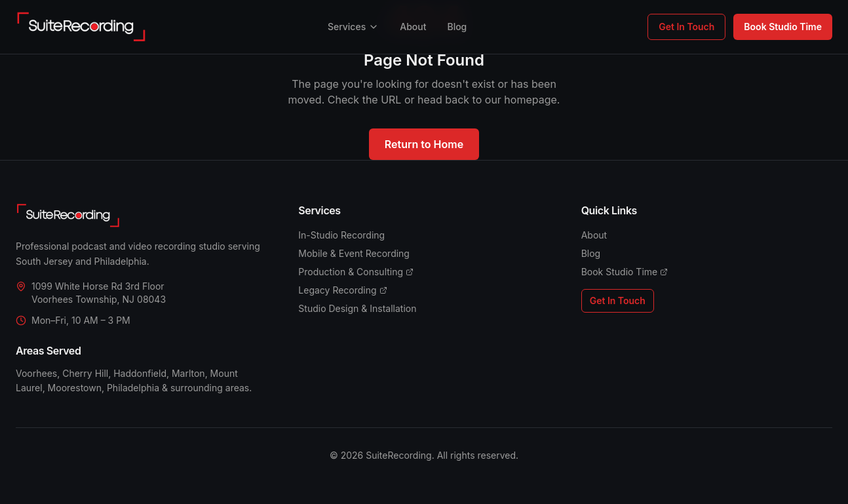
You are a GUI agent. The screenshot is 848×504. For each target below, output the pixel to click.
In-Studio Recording (341, 235)
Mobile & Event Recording (354, 253)
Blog (457, 27)
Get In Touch (686, 27)
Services (353, 27)
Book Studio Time (783, 27)
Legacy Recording (342, 290)
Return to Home (424, 144)
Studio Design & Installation (357, 308)
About (413, 27)
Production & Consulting (356, 272)
